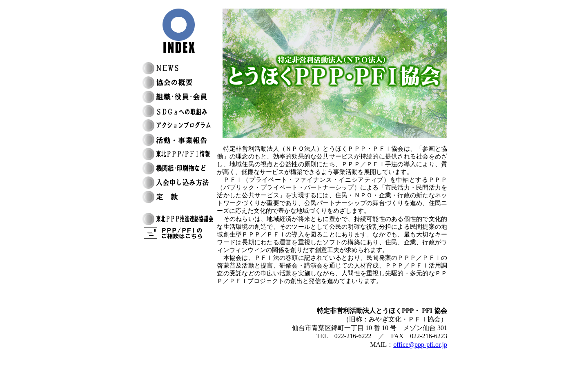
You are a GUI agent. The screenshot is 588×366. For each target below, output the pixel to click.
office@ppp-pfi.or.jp (420, 345)
